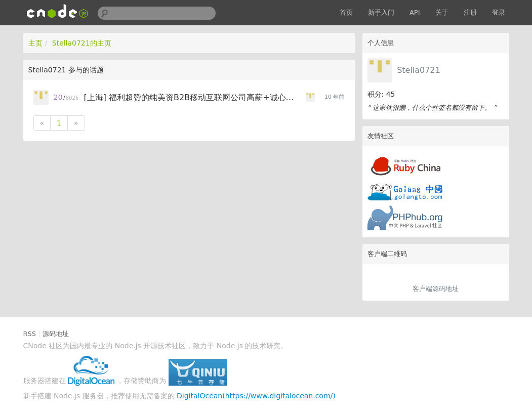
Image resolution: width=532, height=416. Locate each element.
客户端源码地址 (436, 289)
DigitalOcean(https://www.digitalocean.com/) (256, 396)
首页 (346, 12)
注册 (470, 12)
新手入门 (381, 12)
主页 (35, 43)
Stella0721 (419, 70)
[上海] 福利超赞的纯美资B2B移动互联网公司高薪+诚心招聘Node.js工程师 (193, 97)
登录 (499, 12)
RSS (30, 334)
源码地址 (56, 334)
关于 (442, 12)
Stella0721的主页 (82, 43)
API (415, 12)
